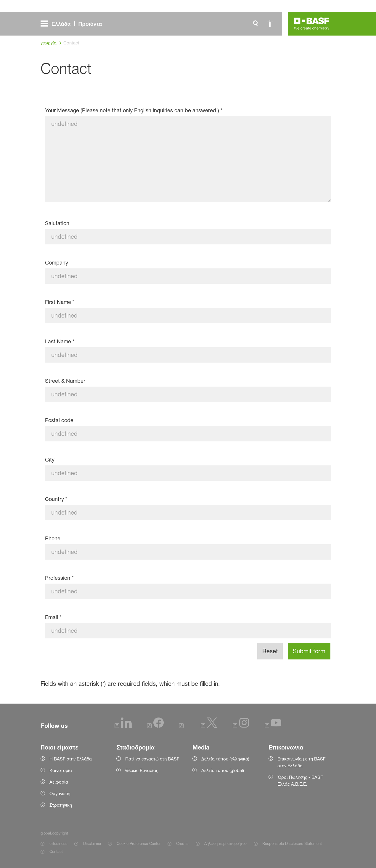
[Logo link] (312, 24)
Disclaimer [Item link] (92, 843)
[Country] (188, 513)
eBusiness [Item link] (58, 843)
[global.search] (256, 24)
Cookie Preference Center (139, 843)
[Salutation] (188, 237)
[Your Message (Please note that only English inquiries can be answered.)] (188, 159)
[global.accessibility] (270, 24)
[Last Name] (188, 355)
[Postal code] (188, 434)
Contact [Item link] (56, 851)
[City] (188, 473)
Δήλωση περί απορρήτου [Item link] (225, 843)
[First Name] (188, 316)
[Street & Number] (188, 394)
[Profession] (188, 591)
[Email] (188, 631)
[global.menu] (74, 24)
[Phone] (188, 552)
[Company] (188, 276)
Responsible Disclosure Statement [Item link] (292, 843)
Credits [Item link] (182, 843)
